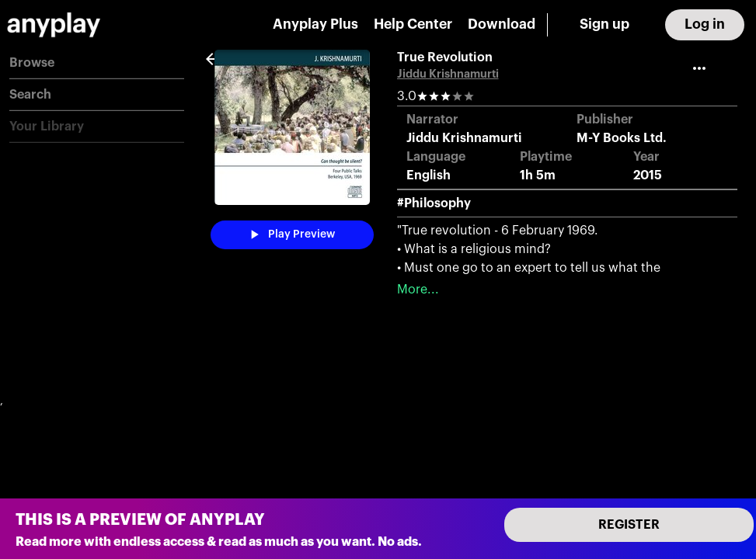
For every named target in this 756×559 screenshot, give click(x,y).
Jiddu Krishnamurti (448, 74)
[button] (97, 63)
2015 (648, 175)
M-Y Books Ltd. (622, 138)
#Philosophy (434, 203)
